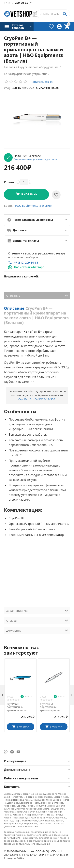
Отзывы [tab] (37, 620)
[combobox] (53, 14)
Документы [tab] (37, 630)
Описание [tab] (37, 295)
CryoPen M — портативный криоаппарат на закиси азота (50, 707)
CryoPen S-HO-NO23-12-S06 (37, 399)
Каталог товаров (18, 27)
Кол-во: (9, 182)
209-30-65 (16, 3)
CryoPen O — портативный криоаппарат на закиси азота (17, 707)
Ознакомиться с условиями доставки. (36, 159)
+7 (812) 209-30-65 (26, 262)
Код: (7, 88)
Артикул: (28, 88)
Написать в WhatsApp (29, 267)
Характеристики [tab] (37, 610)
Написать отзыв (42, 82)
